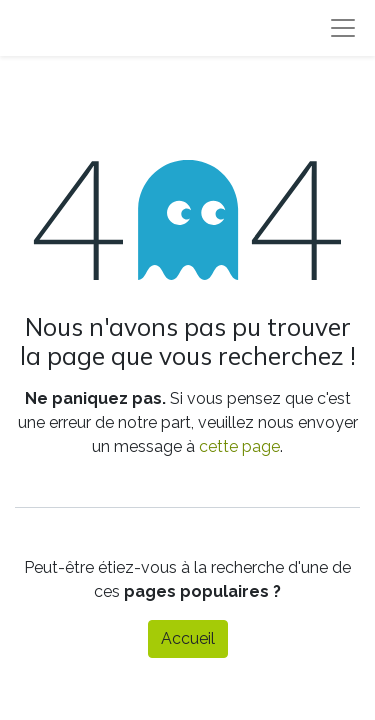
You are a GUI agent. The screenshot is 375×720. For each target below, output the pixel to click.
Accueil (188, 638)
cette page (239, 446)
